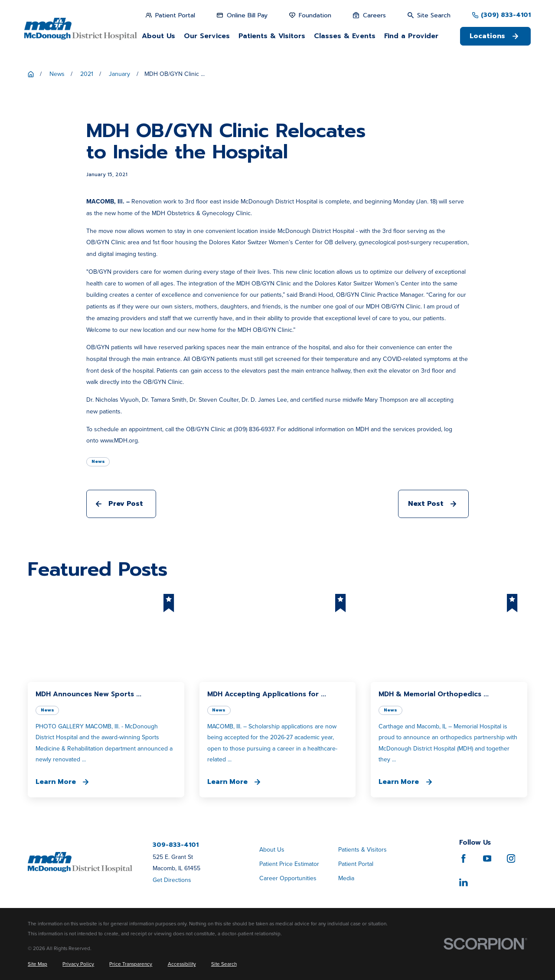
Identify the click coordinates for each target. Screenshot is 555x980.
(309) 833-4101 (506, 15)
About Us (272, 850)
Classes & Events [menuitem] (345, 36)
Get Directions (172, 880)
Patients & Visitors (362, 850)
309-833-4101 (176, 845)
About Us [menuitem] (158, 36)
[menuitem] (38, 964)
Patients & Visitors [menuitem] (272, 36)
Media (346, 878)
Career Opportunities (288, 878)
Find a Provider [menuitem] (411, 36)
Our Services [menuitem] (207, 36)
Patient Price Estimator (289, 864)
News (98, 461)
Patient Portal (356, 864)
